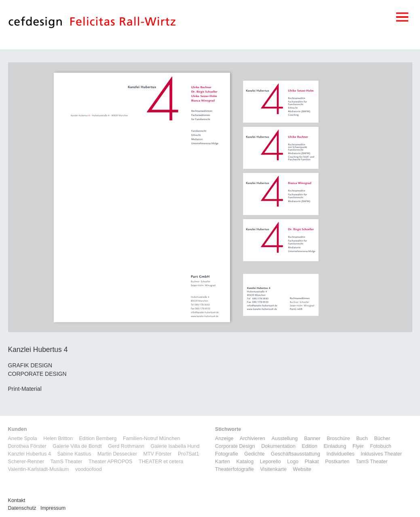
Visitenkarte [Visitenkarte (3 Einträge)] (273, 469)
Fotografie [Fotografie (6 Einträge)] (227, 454)
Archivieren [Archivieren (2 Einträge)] (252, 439)
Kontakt (17, 500)
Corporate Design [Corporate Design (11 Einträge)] (235, 446)
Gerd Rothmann (126, 446)
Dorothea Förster (27, 446)
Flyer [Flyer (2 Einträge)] (358, 446)
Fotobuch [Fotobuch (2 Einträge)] (381, 446)
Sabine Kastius (74, 454)
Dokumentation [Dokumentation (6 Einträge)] (278, 446)
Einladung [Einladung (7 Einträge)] (335, 446)
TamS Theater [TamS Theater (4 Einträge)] (372, 462)
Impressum (53, 508)
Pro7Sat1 (189, 454)
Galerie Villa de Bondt (77, 446)
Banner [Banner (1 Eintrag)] (312, 439)
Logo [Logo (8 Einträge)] (293, 462)
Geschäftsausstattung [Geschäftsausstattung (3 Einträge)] (295, 454)
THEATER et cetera (161, 462)
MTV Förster (157, 454)
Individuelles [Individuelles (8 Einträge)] (340, 454)
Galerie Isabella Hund (175, 446)
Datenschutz (22, 508)
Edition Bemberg (98, 439)
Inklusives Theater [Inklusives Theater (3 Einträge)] (381, 454)
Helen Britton (58, 439)
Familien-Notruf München (151, 439)
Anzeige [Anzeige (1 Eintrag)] (224, 439)
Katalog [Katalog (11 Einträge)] (245, 462)
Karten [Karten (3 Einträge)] (223, 462)
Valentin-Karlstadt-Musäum (39, 469)
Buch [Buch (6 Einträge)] (362, 439)
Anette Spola (23, 439)
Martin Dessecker (117, 454)
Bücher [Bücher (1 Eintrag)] (382, 439)
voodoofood (89, 469)
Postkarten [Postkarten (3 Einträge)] (337, 462)
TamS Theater (66, 462)
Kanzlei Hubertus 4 (30, 454)
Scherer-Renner (26, 462)
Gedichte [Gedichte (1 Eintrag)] (254, 454)
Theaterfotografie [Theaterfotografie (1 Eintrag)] (234, 469)
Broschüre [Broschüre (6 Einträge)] (338, 439)
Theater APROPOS (111, 462)
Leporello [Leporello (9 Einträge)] (270, 462)
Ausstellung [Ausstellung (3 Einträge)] (285, 439)
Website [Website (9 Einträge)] (302, 469)
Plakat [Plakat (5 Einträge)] (312, 462)
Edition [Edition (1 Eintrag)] (309, 446)
